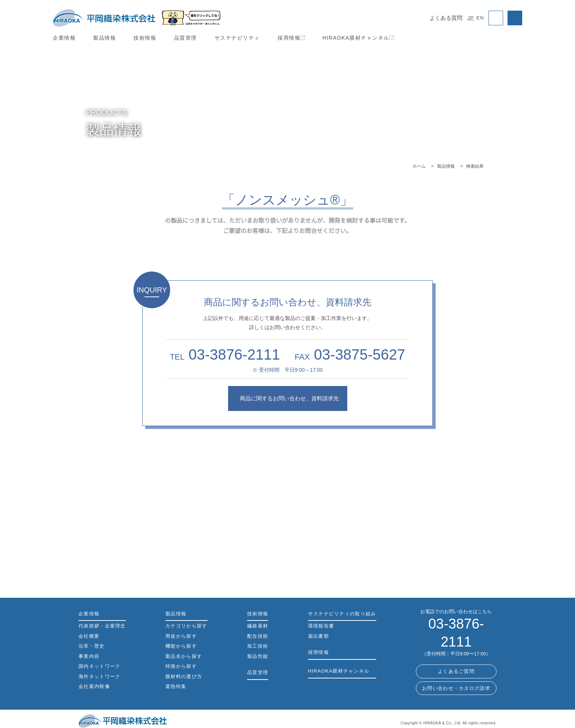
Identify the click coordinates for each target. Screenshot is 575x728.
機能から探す (437, 555)
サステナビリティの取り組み (342, 614)
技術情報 (145, 38)
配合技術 (258, 636)
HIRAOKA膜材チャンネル (357, 38)
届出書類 (318, 636)
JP (472, 18)
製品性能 (258, 657)
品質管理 (186, 38)
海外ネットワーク (99, 677)
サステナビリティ (237, 38)
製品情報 (105, 38)
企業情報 (64, 38)
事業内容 (89, 657)
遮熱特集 (176, 687)
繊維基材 (258, 626)
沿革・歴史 (92, 646)
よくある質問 (447, 18)
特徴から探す (181, 667)
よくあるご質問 (456, 654)
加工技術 (258, 646)
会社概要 (89, 636)
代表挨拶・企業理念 (102, 626)
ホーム (419, 166)
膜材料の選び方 (184, 677)
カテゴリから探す (138, 555)
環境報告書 (321, 626)
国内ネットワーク (99, 667)
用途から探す (287, 555)
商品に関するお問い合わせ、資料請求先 (287, 398)
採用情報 (291, 38)
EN (481, 18)
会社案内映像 (94, 687)
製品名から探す (288, 506)
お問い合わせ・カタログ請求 (456, 670)
